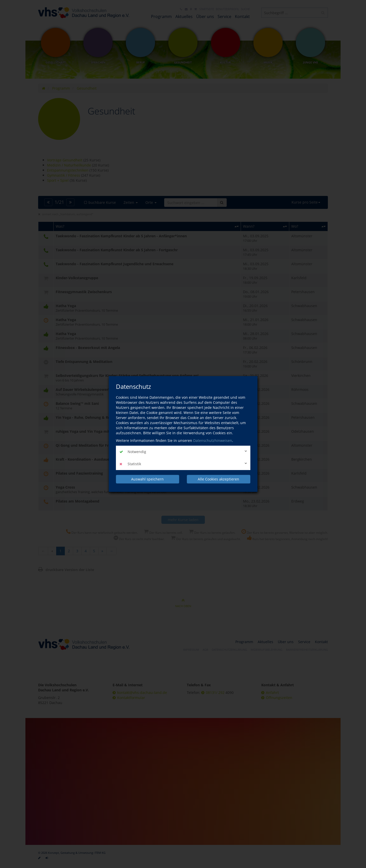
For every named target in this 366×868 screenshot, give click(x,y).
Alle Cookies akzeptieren (218, 479)
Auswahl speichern (147, 479)
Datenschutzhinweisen (213, 440)
